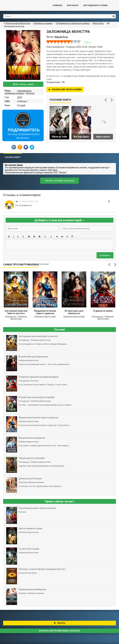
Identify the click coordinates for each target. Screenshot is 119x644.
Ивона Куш (98, 23)
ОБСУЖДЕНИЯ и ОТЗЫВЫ (95, 5)
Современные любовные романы (18, 92)
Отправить (105, 255)
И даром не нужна (103, 311)
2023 (20, 97)
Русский (21, 105)
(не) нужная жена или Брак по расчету (16, 312)
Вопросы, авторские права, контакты (59, 631)
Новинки (57, 5)
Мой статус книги (23, 84)
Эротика (30, 93)
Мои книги (73, 5)
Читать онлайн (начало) (59, 181)
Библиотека (23, 5)
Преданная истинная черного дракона (45, 312)
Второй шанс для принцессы (74, 312)
